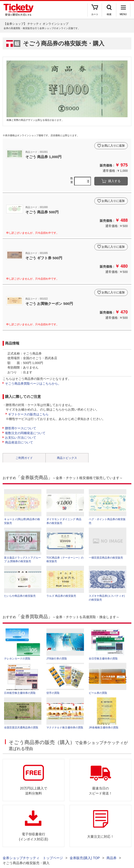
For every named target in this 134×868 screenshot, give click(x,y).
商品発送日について (19, 442)
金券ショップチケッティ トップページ (33, 858)
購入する (114, 181)
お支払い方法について (21, 438)
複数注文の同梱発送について (25, 433)
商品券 (112, 858)
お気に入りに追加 (113, 146)
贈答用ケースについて (21, 428)
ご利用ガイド (24, 458)
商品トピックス (67, 458)
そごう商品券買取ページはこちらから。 (33, 384)
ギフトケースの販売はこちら (28, 414)
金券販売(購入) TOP (85, 858)
